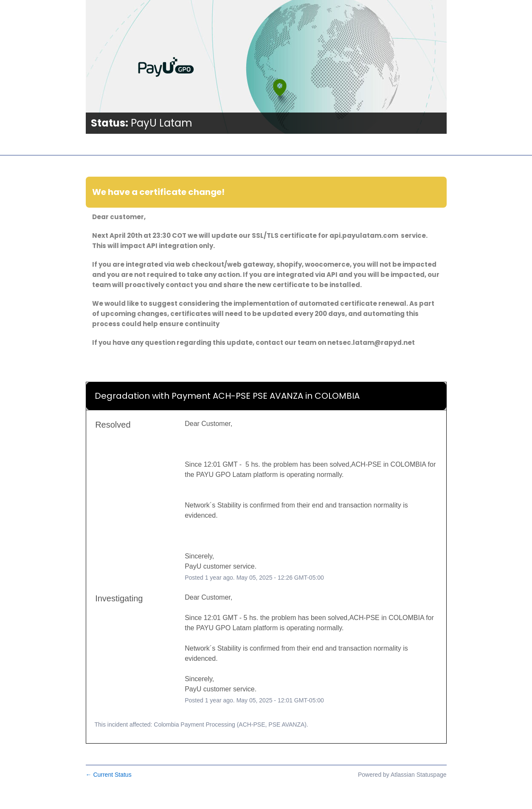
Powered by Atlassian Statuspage (402, 775)
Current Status (109, 775)
